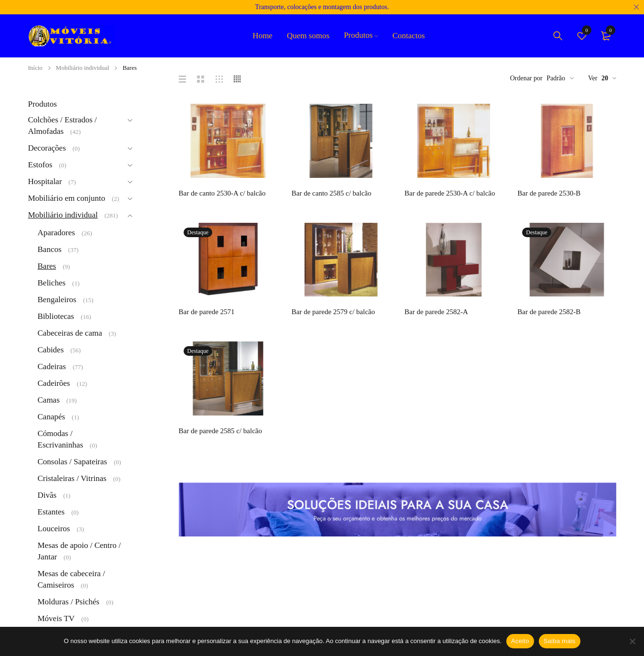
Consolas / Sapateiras (72, 462)
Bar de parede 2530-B (549, 193)
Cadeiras (52, 366)
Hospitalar (45, 181)
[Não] (632, 641)
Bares (47, 266)
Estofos (40, 165)
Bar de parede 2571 (207, 312)
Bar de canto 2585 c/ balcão (332, 193)
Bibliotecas (56, 316)
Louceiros (54, 529)
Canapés (52, 417)
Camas (49, 400)
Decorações (47, 148)
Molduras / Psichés (69, 602)
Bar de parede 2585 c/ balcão (221, 431)
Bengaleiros (57, 300)
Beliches (52, 283)
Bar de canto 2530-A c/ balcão (222, 193)
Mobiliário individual (83, 68)
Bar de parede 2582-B (549, 312)
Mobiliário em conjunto (67, 198)
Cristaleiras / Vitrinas (72, 478)
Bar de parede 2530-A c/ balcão (450, 193)
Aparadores (56, 233)
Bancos (50, 249)
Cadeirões (54, 383)
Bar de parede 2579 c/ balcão (333, 312)
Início (35, 68)
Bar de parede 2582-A (436, 312)
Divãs (47, 495)
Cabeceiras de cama (70, 333)
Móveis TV (56, 618)
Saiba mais (560, 641)
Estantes (51, 512)
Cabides (51, 350)
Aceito (520, 641)
